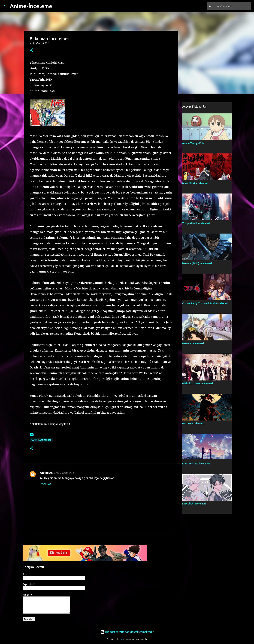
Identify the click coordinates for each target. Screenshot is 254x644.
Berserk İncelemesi (193, 343)
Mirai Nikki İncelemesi (195, 183)
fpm (122, 639)
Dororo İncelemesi (193, 424)
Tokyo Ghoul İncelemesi (196, 223)
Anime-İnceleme (31, 6)
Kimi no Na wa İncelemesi (197, 464)
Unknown (46, 473)
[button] (32, 50)
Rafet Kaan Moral (41, 440)
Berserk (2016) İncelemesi (197, 263)
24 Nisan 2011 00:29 (64, 473)
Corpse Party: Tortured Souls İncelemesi (205, 303)
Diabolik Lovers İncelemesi (198, 383)
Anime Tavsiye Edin (193, 143)
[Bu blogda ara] (233, 6)
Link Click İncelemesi (194, 504)
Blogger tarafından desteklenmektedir (127, 632)
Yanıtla (46, 484)
